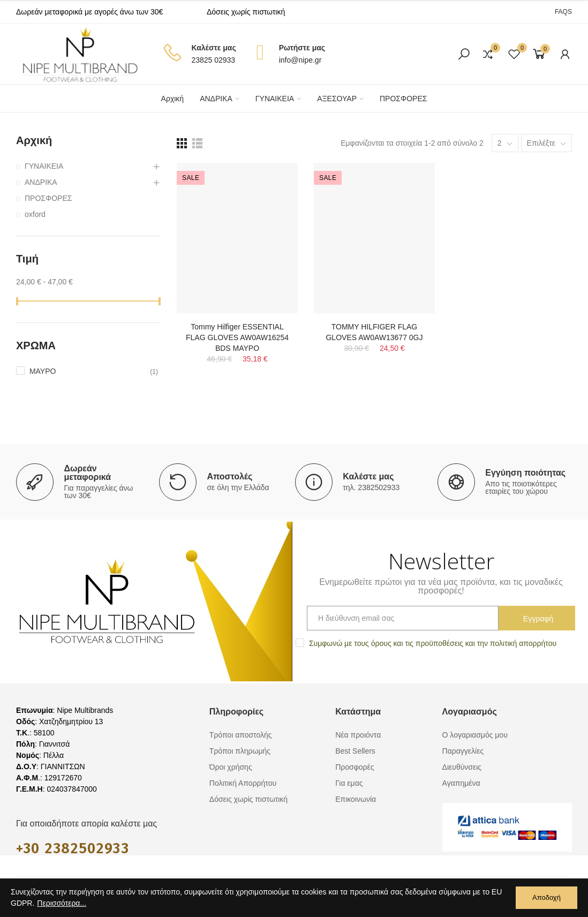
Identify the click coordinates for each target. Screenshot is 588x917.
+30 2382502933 (73, 848)
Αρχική (34, 140)
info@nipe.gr (300, 60)
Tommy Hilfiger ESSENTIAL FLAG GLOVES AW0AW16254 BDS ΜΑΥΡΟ (237, 337)
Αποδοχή (546, 897)
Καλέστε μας (368, 476)
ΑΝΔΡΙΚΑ (41, 182)
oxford (35, 214)
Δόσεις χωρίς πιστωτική (246, 12)
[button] (563, 12)
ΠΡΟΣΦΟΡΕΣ (48, 198)
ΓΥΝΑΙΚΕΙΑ (44, 166)
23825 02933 (213, 60)
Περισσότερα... (62, 903)
